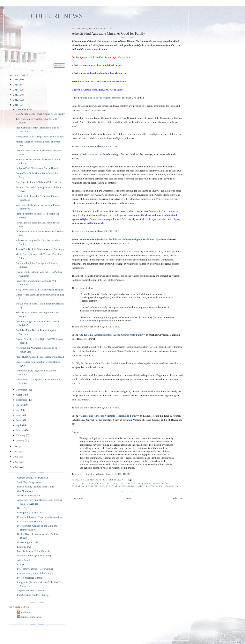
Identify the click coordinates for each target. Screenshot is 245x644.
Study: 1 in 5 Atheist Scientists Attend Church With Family (112, 335)
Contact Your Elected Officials (33, 478)
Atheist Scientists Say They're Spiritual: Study (97, 65)
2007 (16, 462)
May (19, 420)
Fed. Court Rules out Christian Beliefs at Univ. (39, 182)
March (20, 430)
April (19, 425)
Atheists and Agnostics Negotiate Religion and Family (109, 416)
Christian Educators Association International (40, 517)
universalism (155, 486)
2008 (16, 457)
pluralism (78, 486)
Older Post (177, 498)
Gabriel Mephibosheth (30, 617)
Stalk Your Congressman (30, 482)
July (19, 410)
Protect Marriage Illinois (30, 578)
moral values (162, 483)
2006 (16, 467)
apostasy (87, 483)
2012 (16, 100)
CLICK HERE (112, 146)
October (21, 395)
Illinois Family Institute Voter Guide (36, 487)
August (20, 405)
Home (128, 498)
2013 (16, 95)
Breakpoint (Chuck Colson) (31, 512)
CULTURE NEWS (57, 16)
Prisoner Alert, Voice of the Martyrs (35, 573)
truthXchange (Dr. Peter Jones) (33, 595)
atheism (99, 483)
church (110, 483)
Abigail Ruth (25, 612)
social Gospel (127, 486)
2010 (16, 446)
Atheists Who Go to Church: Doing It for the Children (109, 154)
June (19, 415)
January (21, 440)
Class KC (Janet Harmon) (30, 521)
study (141, 486)
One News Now (25, 491)
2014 (16, 90)
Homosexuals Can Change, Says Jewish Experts (40, 137)
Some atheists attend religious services (101, 98)
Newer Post (78, 498)
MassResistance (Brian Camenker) (35, 551)
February (21, 435)
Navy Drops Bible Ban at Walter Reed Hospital (40, 290)
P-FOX (21, 564)
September (22, 400)
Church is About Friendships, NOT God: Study (97, 90)
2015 (16, 85)
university (171, 486)
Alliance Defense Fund (29, 495)
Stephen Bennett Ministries (31, 590)
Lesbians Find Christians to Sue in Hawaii (37, 168)
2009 (16, 452)
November (22, 390)
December (22, 109)
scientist (111, 486)
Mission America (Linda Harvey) (34, 556)
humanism (134, 483)
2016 (16, 80)
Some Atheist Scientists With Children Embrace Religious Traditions (117, 239)
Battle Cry (22, 508)
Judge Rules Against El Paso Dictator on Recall (40, 357)
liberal (147, 483)
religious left (95, 486)
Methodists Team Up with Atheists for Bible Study (99, 81)
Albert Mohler (24, 560)
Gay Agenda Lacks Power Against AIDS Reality (40, 114)
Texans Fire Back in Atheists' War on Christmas (40, 249)
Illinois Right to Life (28, 542)
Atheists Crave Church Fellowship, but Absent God (99, 73)
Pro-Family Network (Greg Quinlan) (36, 569)
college (122, 483)
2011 (16, 105)
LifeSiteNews (24, 547)
